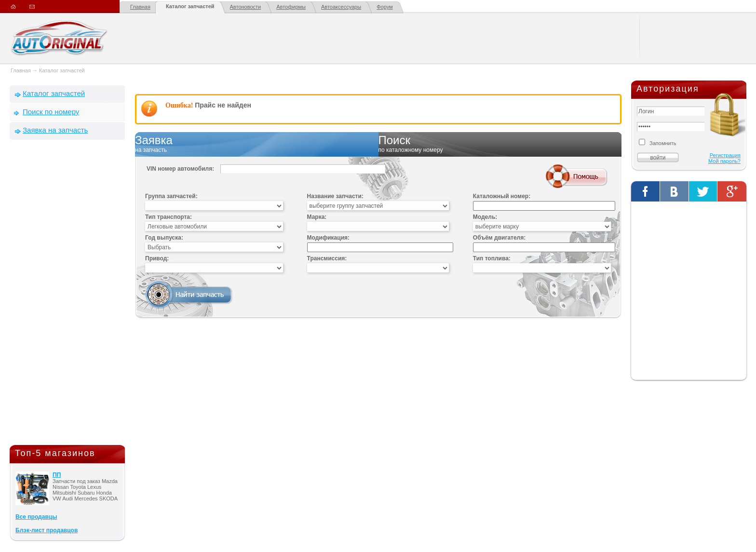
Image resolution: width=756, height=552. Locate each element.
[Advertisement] (67, 295)
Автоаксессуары (341, 7)
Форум (385, 7)
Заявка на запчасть (55, 130)
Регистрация (725, 155)
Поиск (500, 144)
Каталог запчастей (190, 6)
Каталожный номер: (502, 196)
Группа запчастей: (171, 196)
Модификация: (328, 238)
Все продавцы (36, 517)
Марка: (317, 217)
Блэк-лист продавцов (47, 530)
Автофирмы (291, 7)
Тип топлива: (492, 258)
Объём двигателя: (499, 238)
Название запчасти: (335, 196)
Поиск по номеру (51, 112)
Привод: (157, 258)
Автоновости (246, 7)
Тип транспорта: (169, 217)
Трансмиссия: (327, 258)
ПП (57, 475)
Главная (140, 7)
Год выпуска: (164, 238)
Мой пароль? (724, 161)
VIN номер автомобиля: (180, 169)
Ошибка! (179, 105)
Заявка (257, 144)
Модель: (485, 217)
